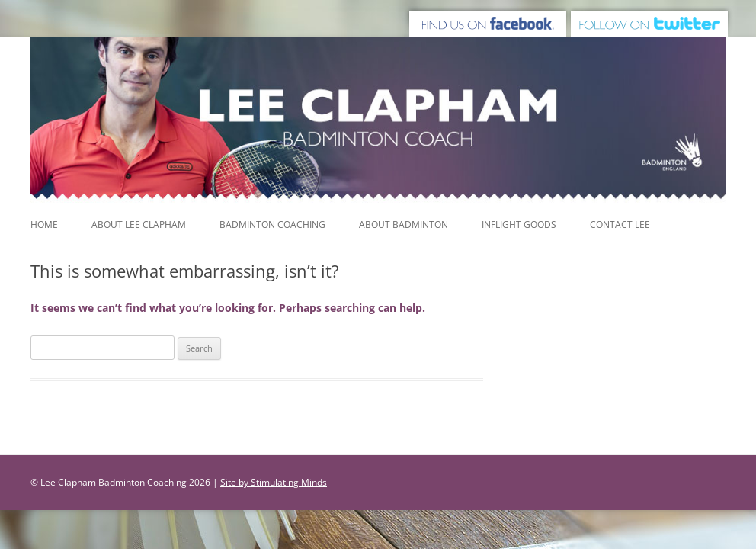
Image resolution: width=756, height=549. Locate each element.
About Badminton (404, 225)
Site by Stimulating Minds (274, 482)
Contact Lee (620, 225)
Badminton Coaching (272, 225)
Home (44, 225)
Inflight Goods (519, 225)
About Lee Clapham (139, 225)
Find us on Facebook (486, 21)
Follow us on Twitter (651, 21)
